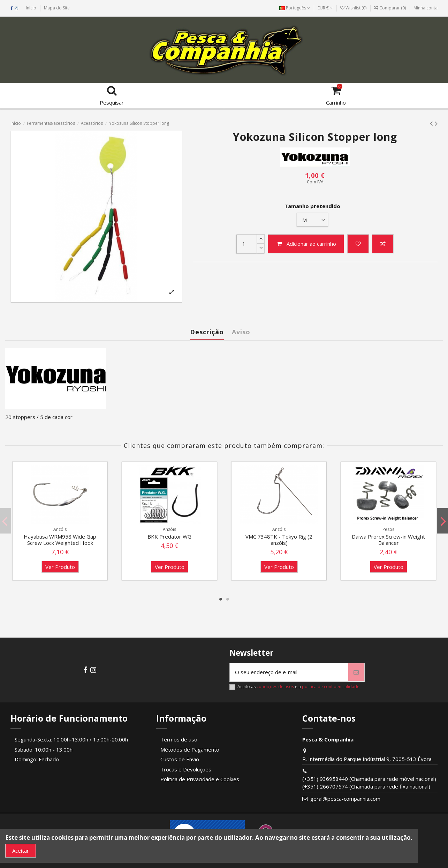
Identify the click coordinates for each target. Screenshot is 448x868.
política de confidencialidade (331, 687)
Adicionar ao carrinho (306, 244)
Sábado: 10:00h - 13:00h (44, 749)
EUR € (325, 8)
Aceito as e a (298, 687)
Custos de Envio (180, 759)
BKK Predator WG (169, 536)
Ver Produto (60, 567)
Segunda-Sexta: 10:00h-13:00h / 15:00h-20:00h (71, 739)
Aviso (241, 332)
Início (31, 8)
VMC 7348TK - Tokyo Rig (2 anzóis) (279, 540)
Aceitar (21, 851)
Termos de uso (179, 739)
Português (295, 8)
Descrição (207, 332)
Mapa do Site (57, 8)
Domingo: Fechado (37, 759)
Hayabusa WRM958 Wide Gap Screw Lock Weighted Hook (60, 540)
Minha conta (426, 8)
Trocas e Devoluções (186, 769)
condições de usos (275, 687)
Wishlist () (354, 8)
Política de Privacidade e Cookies (200, 779)
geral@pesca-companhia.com (345, 799)
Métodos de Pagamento (190, 749)
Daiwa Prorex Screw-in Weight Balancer (388, 540)
